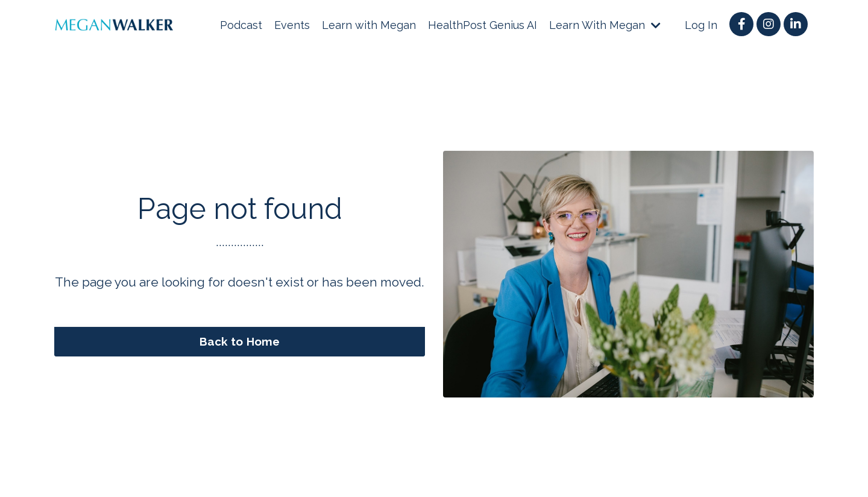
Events (292, 25)
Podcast (241, 25)
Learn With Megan (605, 25)
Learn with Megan (369, 25)
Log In (701, 25)
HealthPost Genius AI (483, 25)
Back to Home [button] (240, 341)
